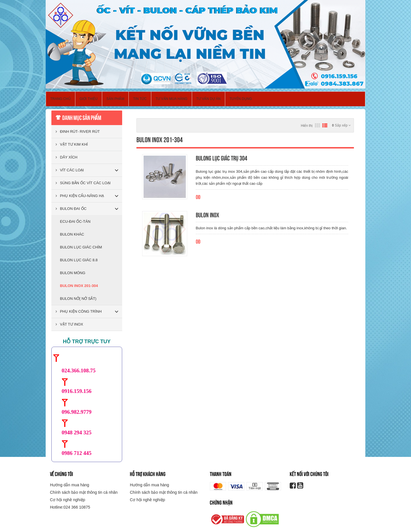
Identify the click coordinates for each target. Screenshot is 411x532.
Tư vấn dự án (208, 99)
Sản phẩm (115, 99)
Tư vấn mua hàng (172, 99)
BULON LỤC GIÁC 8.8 (79, 260)
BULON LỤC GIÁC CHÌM (81, 247)
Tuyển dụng (241, 99)
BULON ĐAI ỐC (71, 209)
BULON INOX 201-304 (79, 286)
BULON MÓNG (73, 273)
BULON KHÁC (72, 234)
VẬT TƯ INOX (69, 324)
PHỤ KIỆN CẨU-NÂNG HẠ (80, 196)
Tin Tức (140, 99)
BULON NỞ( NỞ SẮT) (78, 299)
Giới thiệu (89, 99)
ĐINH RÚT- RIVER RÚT (78, 132)
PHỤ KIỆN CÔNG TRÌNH (79, 311)
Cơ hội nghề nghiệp (68, 500)
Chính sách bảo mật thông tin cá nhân (84, 492)
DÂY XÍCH (67, 157)
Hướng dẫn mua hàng (69, 485)
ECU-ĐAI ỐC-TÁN (75, 221)
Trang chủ (61, 99)
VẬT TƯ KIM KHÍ (72, 144)
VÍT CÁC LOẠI (70, 170)
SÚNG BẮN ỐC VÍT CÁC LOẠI (83, 183)
